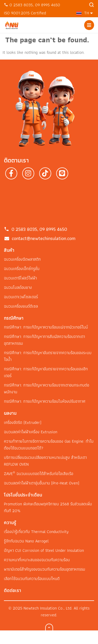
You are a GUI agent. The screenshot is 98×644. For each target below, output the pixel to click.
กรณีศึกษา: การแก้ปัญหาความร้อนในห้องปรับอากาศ (45, 401)
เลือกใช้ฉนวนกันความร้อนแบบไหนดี (32, 579)
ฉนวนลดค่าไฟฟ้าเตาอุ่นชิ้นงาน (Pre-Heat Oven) (42, 483)
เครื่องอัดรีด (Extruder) (23, 422)
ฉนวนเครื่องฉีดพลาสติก (22, 259)
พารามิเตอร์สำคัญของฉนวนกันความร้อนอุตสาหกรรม (45, 569)
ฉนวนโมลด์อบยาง (18, 287)
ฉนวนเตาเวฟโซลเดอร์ (21, 297)
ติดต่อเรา (13, 590)
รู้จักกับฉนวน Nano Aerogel (26, 541)
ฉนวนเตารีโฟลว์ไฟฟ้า (20, 278)
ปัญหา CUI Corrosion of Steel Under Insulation (44, 550)
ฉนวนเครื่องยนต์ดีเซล (21, 306)
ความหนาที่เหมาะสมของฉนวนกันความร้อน (37, 560)
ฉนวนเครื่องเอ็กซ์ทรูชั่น (22, 269)
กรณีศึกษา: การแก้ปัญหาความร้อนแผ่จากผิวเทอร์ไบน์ (46, 327)
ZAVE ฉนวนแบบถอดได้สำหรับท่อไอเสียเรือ (39, 474)
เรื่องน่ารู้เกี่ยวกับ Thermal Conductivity (36, 532)
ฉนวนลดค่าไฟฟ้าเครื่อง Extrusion (31, 432)
